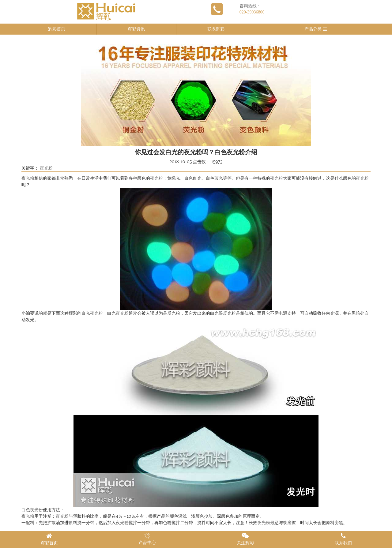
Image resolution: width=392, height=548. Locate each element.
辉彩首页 (57, 29)
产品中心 (147, 539)
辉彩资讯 (136, 29)
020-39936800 (252, 12)
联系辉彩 (216, 29)
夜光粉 (46, 168)
